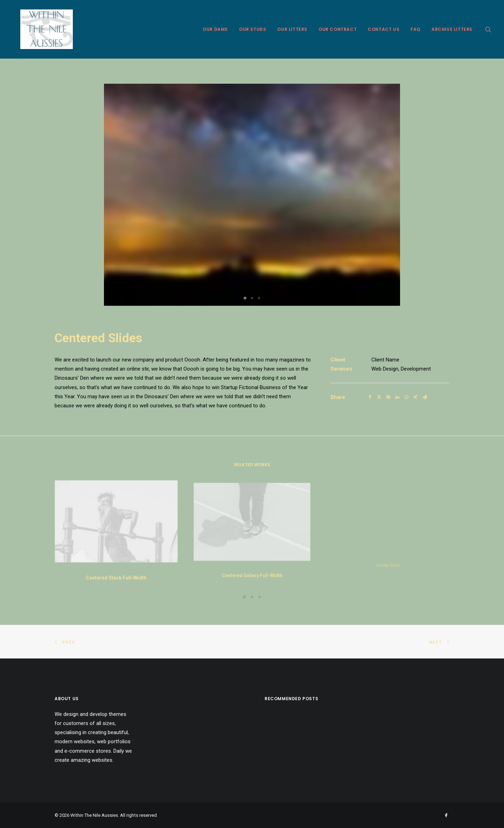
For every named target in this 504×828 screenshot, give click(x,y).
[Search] (488, 29)
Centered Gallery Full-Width (252, 561)
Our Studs (253, 29)
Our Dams (215, 29)
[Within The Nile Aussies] (39, 29)
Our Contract (338, 29)
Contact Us (384, 29)
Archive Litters (452, 29)
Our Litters (292, 29)
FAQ (415, 29)
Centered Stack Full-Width (116, 572)
